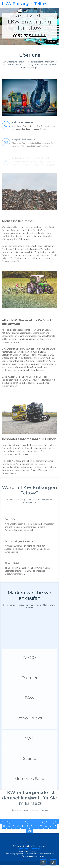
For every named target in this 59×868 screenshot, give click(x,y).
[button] (53, 862)
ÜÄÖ (30, 831)
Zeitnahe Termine (23, 130)
